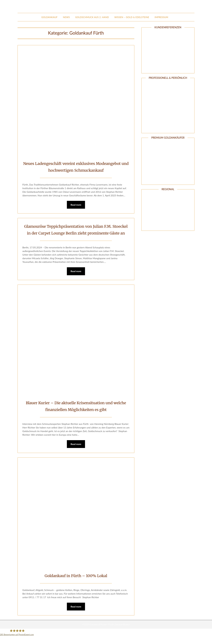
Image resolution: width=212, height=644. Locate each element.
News (66, 17)
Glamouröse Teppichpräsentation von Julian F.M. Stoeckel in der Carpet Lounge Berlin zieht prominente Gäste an (76, 233)
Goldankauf (49, 17)
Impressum (161, 17)
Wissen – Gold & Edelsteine (132, 17)
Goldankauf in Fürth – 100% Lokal (76, 583)
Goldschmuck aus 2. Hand (92, 17)
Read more (76, 205)
